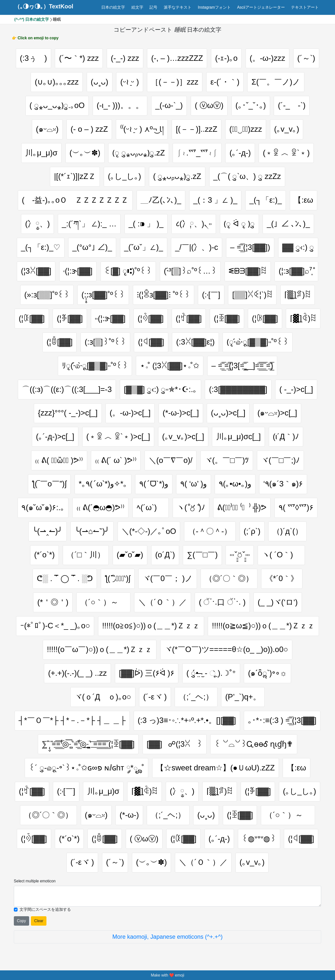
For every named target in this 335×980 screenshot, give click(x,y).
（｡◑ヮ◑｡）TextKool (44, 7)
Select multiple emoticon (35, 881)
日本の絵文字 (113, 7)
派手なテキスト (178, 7)
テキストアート (305, 7)
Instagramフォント (214, 7)
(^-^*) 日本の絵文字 (32, 19)
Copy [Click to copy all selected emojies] (21, 921)
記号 (153, 7)
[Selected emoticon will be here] (167, 896)
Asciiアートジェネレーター (261, 7)
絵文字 (137, 7)
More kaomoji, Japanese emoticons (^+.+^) (167, 937)
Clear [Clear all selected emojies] (39, 921)
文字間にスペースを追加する (45, 909)
